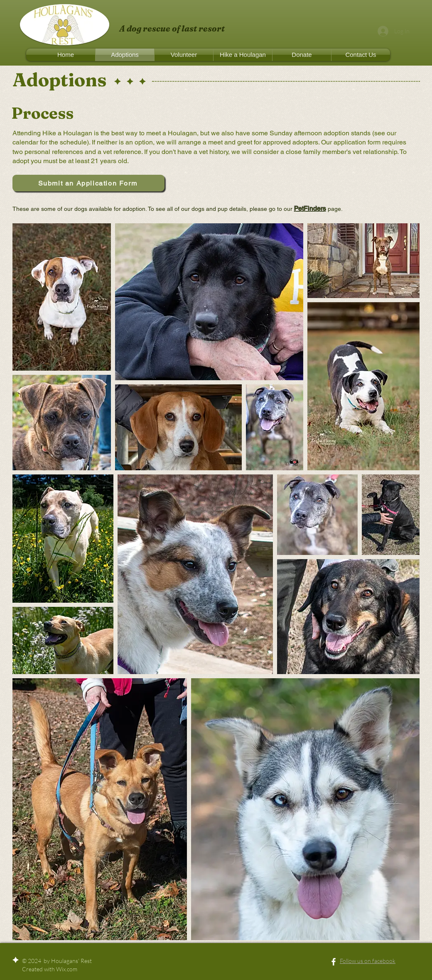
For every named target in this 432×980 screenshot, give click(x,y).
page (334, 209)
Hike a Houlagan (67, 133)
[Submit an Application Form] (88, 183)
